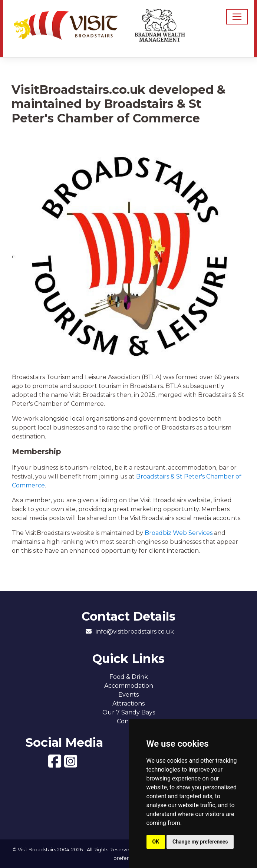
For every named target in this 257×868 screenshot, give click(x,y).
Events (128, 695)
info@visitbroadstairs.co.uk (135, 632)
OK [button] (156, 842)
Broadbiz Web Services (179, 533)
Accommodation (129, 686)
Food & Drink (129, 677)
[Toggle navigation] (237, 17)
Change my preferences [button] (200, 842)
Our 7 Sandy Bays (129, 712)
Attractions (128, 703)
